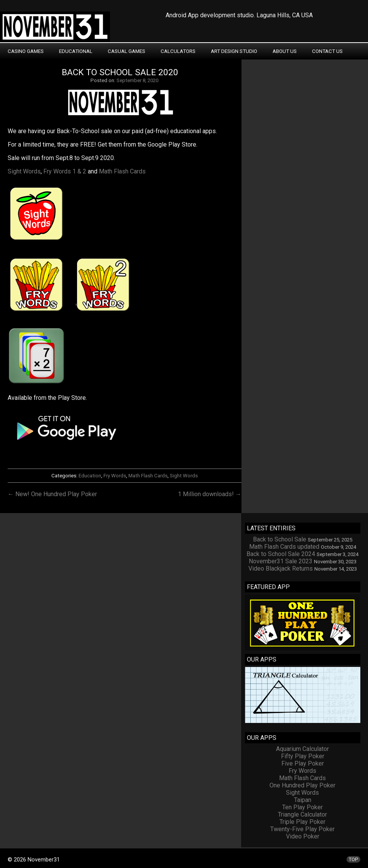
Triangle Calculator (302, 814)
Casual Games (127, 51)
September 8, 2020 (137, 80)
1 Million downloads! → (210, 494)
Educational (76, 51)
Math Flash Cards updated (284, 547)
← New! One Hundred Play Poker (52, 494)
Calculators (178, 51)
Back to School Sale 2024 (281, 554)
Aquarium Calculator (302, 749)
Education (90, 476)
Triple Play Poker (302, 822)
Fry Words (115, 476)
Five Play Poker (303, 763)
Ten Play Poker (302, 807)
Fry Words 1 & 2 (65, 171)
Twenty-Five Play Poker (302, 829)
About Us (285, 51)
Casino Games (26, 51)
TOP (353, 859)
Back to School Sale (280, 539)
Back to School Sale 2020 (120, 72)
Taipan (303, 800)
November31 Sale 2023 (281, 561)
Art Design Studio (234, 51)
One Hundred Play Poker (302, 785)
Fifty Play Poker (303, 756)
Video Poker (303, 836)
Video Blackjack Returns (281, 568)
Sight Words (24, 171)
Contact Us (327, 51)
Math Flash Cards (122, 171)
